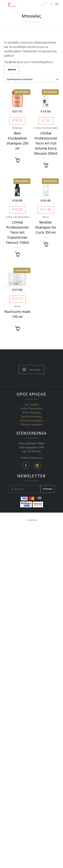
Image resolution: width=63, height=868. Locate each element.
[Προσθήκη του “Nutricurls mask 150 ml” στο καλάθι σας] (17, 329)
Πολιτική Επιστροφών (32, 421)
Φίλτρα (12, 70)
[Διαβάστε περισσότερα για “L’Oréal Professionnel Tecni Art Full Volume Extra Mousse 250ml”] (46, 165)
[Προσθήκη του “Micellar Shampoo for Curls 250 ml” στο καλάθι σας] (46, 244)
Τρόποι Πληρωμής (32, 412)
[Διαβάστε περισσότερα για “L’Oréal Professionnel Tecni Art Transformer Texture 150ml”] (17, 254)
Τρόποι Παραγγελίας (32, 408)
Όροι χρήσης (32, 404)
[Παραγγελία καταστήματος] (32, 79)
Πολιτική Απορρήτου (32, 424)
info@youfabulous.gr (32, 458)
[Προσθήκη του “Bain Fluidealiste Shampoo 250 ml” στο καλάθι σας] (17, 160)
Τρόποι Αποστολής (32, 416)
